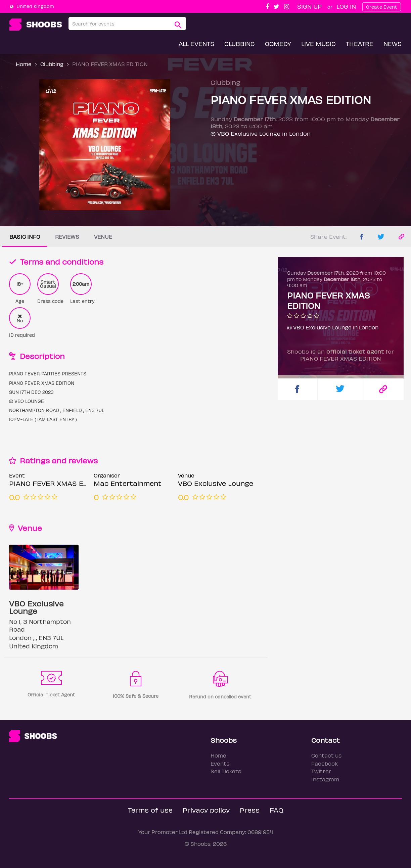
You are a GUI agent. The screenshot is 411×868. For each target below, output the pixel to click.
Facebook (325, 763)
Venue (103, 237)
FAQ (277, 810)
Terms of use (150, 810)
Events (220, 763)
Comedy (278, 43)
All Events (196, 43)
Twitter (321, 771)
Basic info (25, 237)
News (393, 43)
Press (250, 810)
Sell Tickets (226, 771)
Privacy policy (206, 810)
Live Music (318, 43)
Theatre (360, 43)
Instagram (325, 779)
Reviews (67, 237)
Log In (346, 6)
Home (24, 64)
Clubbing (240, 43)
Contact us (326, 755)
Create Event (382, 7)
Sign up (309, 6)
